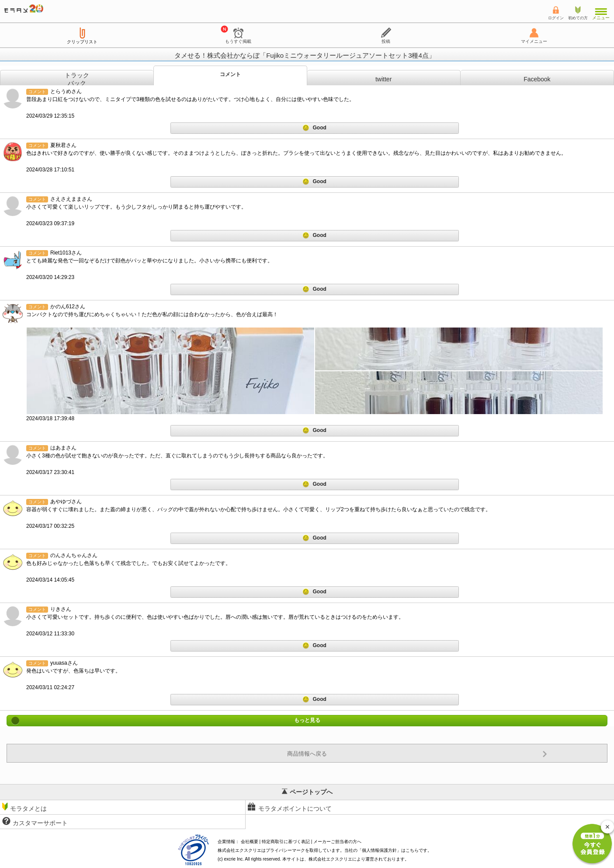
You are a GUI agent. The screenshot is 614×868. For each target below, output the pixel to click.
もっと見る (307, 721)
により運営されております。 (359, 859)
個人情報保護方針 (379, 850)
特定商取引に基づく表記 (286, 842)
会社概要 (250, 842)
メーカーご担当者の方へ (337, 842)
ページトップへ (307, 792)
